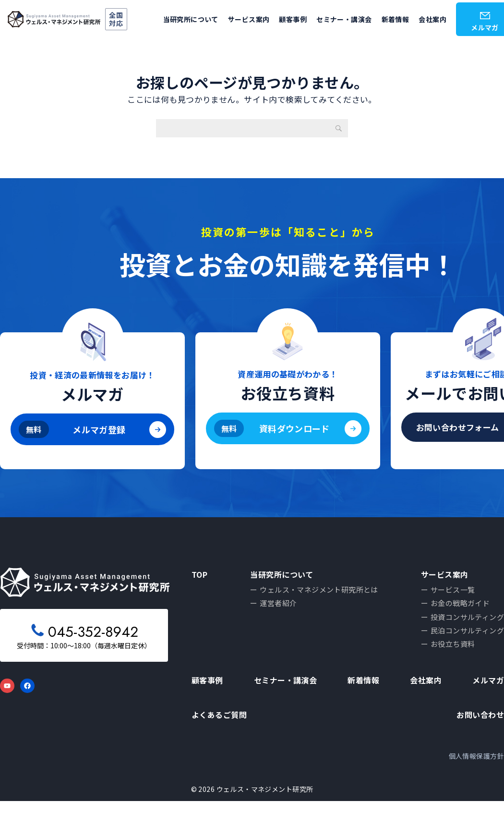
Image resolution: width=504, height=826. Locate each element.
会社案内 (432, 19)
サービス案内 (249, 19)
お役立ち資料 (453, 652)
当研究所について (191, 19)
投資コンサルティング (467, 622)
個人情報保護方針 (476, 780)
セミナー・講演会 (344, 19)
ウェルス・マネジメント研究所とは (320, 592)
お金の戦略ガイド (460, 607)
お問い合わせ (479, 734)
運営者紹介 (279, 607)
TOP (200, 575)
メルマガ (487, 694)
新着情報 (396, 19)
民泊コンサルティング (467, 638)
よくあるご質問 (221, 734)
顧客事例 (293, 19)
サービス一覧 (453, 592)
